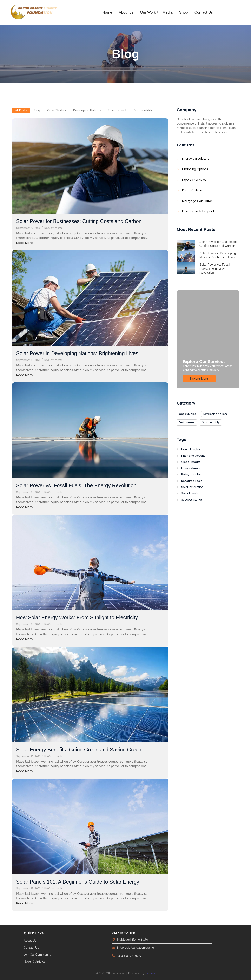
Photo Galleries (193, 190)
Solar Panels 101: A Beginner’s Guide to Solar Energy (78, 882)
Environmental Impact (198, 212)
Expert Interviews (194, 180)
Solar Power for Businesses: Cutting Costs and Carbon (79, 221)
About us (127, 12)
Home (107, 12)
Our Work (148, 12)
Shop (184, 12)
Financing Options (195, 169)
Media (168, 12)
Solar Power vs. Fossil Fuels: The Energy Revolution (76, 486)
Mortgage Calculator (197, 201)
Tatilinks (150, 973)
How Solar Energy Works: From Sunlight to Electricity (77, 618)
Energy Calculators (196, 159)
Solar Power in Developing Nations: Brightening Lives (77, 353)
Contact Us (204, 12)
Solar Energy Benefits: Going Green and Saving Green (79, 750)
